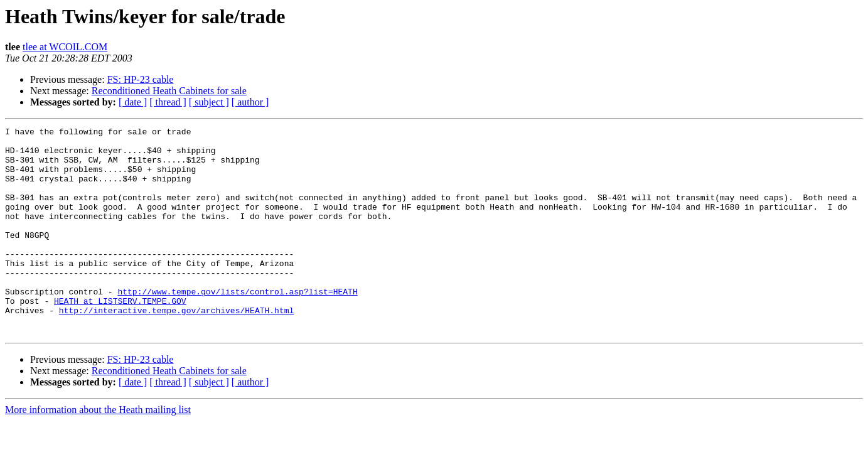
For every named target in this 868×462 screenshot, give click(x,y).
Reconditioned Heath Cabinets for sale (169, 91)
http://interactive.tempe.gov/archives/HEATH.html (176, 348)
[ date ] (133, 102)
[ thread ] (168, 102)
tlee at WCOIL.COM (65, 47)
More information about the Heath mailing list (98, 451)
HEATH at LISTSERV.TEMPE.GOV (120, 336)
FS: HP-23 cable (141, 79)
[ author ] (250, 102)
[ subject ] (209, 102)
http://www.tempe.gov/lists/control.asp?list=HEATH (237, 325)
